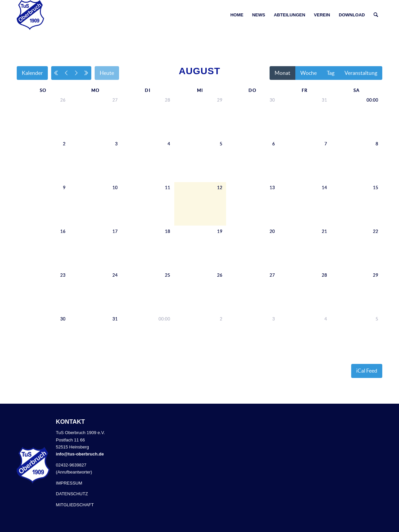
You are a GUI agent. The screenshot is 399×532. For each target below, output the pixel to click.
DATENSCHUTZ (72, 494)
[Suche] (376, 15)
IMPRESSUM (69, 483)
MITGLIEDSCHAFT (75, 505)
